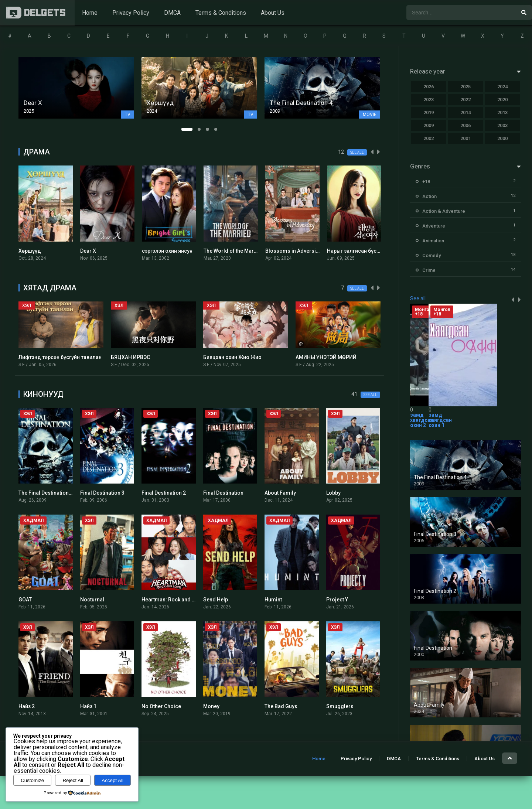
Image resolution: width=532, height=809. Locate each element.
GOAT (25, 600)
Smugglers (340, 706)
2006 (465, 125)
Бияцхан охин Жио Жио (232, 357)
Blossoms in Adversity (293, 251)
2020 (502, 100)
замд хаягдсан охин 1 (440, 420)
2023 (429, 100)
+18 (426, 182)
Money (211, 706)
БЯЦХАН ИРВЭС (130, 357)
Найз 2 (27, 706)
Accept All (112, 780)
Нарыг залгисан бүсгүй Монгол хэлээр (375, 251)
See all (357, 152)
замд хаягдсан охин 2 (422, 420)
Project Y (337, 600)
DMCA (172, 13)
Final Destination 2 (164, 493)
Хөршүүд (30, 251)
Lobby (333, 493)
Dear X (88, 251)
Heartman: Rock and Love (172, 600)
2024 (502, 87)
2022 (465, 100)
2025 (465, 87)
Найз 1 (88, 706)
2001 (465, 138)
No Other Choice (161, 706)
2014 (465, 112)
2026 (429, 87)
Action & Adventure (444, 211)
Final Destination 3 (102, 493)
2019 (429, 112)
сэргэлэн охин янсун (167, 251)
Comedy (432, 255)
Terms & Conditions (221, 13)
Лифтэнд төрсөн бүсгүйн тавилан (60, 357)
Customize (32, 780)
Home (90, 13)
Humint (273, 600)
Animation (433, 241)
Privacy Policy (131, 13)
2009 (429, 125)
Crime (429, 270)
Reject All (73, 780)
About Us (273, 13)
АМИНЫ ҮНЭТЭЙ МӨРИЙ (326, 357)
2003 (502, 125)
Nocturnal (92, 600)
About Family (280, 493)
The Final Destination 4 (46, 493)
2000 (502, 138)
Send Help (216, 600)
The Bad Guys (281, 706)
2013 (502, 112)
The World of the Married (234, 251)
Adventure (434, 226)
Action (429, 196)
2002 (429, 138)
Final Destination (223, 493)
